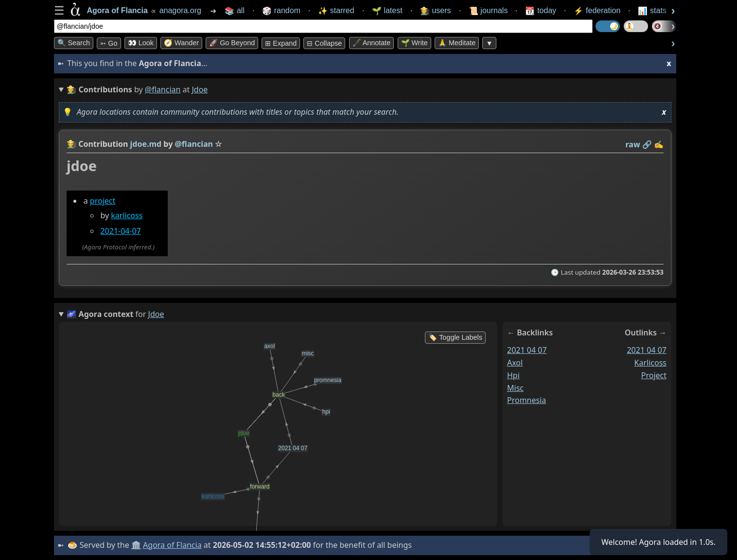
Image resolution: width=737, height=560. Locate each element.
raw (632, 144)
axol (515, 363)
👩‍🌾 (71, 144)
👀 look (141, 43)
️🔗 (647, 144)
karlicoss (127, 215)
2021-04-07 (121, 231)
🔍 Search (74, 43)
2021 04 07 (527, 350)
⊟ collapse (324, 43)
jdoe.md (146, 144)
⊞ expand (281, 43)
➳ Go (109, 43)
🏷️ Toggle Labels (455, 337)
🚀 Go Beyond (232, 43)
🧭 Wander (181, 43)
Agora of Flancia (172, 545)
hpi (513, 375)
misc (515, 387)
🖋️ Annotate (372, 43)
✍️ (659, 144)
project (102, 201)
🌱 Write (414, 43)
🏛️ (136, 545)
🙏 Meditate (457, 43)
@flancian (163, 89)
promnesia (526, 400)
